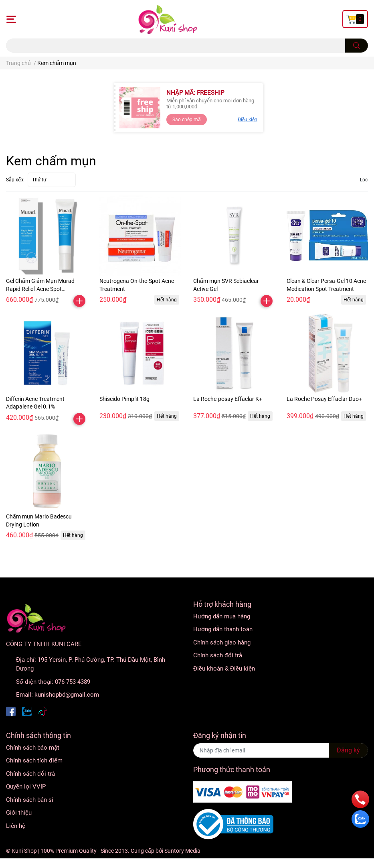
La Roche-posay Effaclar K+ (228, 399)
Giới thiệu (19, 813)
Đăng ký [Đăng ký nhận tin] (348, 750)
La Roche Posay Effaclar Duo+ (324, 399)
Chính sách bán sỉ (30, 800)
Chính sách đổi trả (218, 655)
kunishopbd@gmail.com (67, 695)
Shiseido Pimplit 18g (124, 399)
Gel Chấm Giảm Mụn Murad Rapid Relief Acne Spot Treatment (40, 289)
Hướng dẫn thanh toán (223, 629)
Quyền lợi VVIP (26, 787)
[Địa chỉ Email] (281, 750)
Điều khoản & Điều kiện (224, 669)
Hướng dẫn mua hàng (222, 616)
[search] (357, 46)
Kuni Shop (24, 851)
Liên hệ (16, 826)
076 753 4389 (73, 682)
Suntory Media (182, 851)
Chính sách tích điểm (34, 760)
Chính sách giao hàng (222, 642)
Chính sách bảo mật (33, 748)
